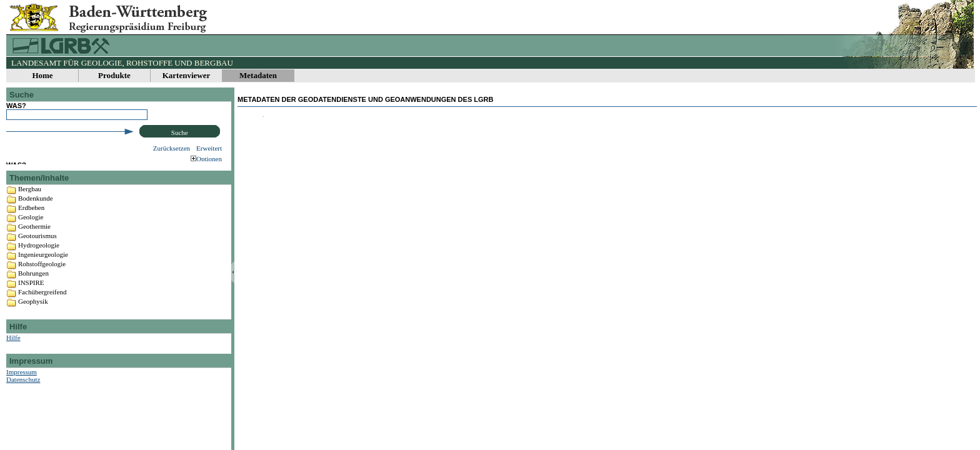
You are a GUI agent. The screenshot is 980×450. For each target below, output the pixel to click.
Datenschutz (23, 403)
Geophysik (33, 325)
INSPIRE (31, 306)
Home (42, 75)
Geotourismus (37, 259)
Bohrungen (33, 297)
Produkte (114, 75)
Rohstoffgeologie (42, 287)
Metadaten (258, 75)
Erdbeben (31, 231)
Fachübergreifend (42, 316)
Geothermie (34, 250)
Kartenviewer (187, 75)
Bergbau (30, 212)
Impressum (22, 396)
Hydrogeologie (39, 269)
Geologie (31, 241)
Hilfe (13, 361)
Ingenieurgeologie (43, 278)
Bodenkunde (36, 222)
